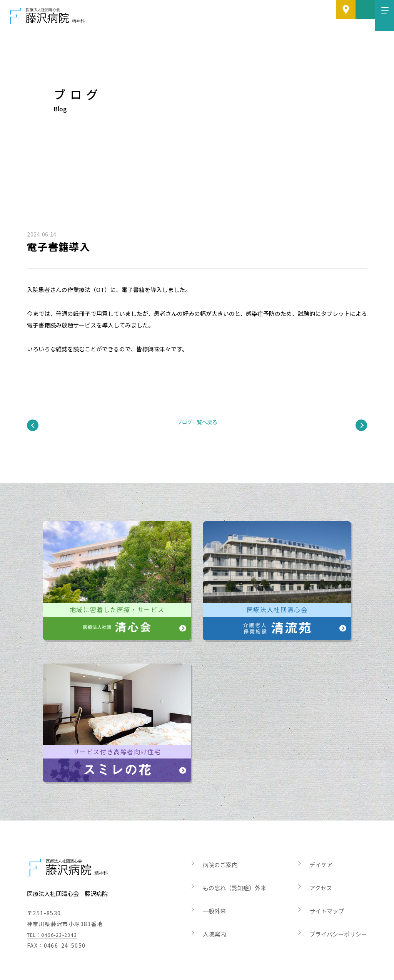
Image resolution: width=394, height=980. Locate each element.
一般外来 (214, 880)
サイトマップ (327, 880)
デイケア (321, 834)
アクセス (321, 857)
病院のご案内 (220, 834)
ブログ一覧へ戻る (197, 404)
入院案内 (214, 903)
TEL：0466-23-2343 (57, 904)
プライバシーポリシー (338, 903)
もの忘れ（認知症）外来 (235, 857)
